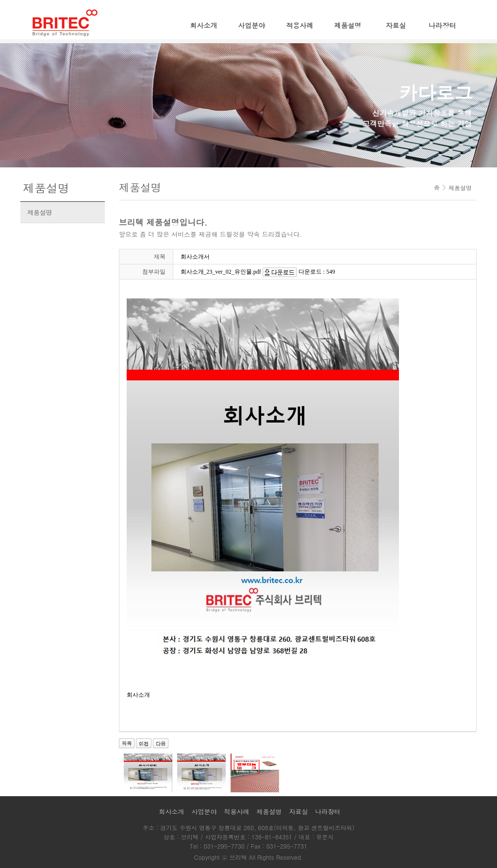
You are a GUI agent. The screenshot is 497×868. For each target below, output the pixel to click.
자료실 (396, 25)
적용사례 (300, 25)
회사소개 (204, 25)
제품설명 (348, 25)
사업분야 (252, 25)
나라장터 (442, 25)
